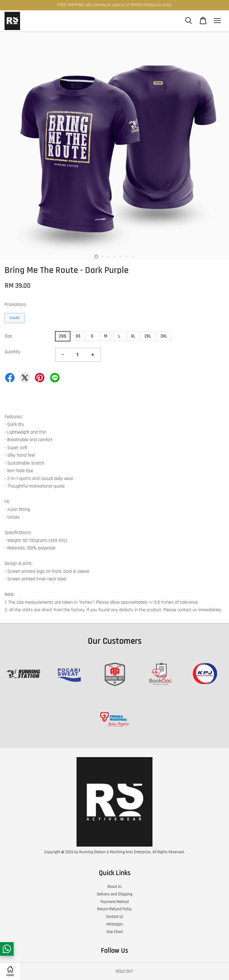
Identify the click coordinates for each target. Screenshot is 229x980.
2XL (148, 336)
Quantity (12, 352)
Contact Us (115, 917)
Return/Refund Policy (114, 909)
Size (8, 336)
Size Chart (114, 932)
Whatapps (115, 924)
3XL (164, 336)
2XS (63, 336)
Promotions (15, 305)
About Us (114, 887)
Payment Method (115, 902)
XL (133, 336)
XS (78, 336)
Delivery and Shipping (115, 894)
